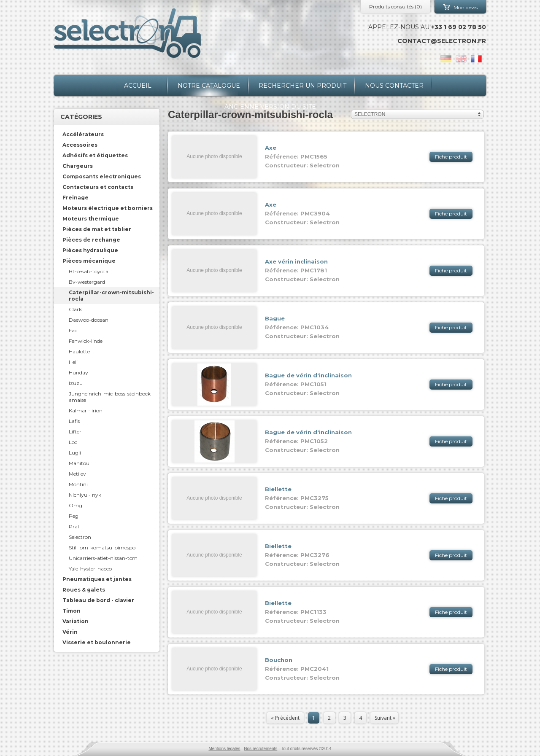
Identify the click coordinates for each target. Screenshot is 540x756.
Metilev (77, 474)
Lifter (75, 432)
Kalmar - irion (86, 410)
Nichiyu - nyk (85, 495)
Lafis (74, 421)
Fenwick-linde (86, 341)
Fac (73, 330)
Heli (73, 362)
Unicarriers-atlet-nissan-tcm (103, 558)
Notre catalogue (209, 86)
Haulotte (79, 351)
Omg (76, 505)
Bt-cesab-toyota (89, 271)
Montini (78, 484)
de (446, 59)
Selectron (80, 537)
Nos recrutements (261, 749)
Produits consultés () (396, 7)
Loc (73, 442)
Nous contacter (394, 86)
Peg (74, 516)
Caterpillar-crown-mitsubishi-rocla (111, 296)
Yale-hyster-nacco (90, 569)
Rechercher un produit (302, 86)
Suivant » (385, 718)
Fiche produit (451, 157)
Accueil (138, 86)
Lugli (75, 453)
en (461, 59)
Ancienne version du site (270, 107)
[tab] (107, 134)
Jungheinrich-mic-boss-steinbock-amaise (111, 397)
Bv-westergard (87, 282)
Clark (75, 309)
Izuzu (76, 383)
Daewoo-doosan (89, 320)
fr (476, 59)
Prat (74, 526)
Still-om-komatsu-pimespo (102, 547)
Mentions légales (224, 749)
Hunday (78, 373)
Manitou (79, 463)
